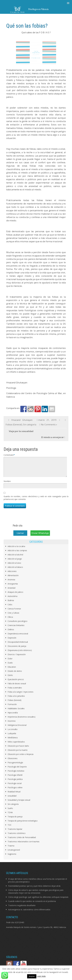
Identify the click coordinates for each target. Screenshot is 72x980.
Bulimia (11, 604)
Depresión (12, 641)
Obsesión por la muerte (18, 753)
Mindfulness (13, 741)
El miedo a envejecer (52, 437)
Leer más (41, 976)
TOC (9, 828)
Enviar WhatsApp (40, 536)
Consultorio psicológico (17, 624)
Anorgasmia (13, 587)
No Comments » (49, 424)
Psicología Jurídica (15, 782)
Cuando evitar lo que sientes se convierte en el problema (32, 904)
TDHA (10, 816)
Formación (12, 708)
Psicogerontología (15, 766)
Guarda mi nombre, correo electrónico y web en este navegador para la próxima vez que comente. (36, 501)
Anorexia (11, 583)
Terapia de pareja (15, 820)
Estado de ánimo (15, 674)
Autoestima (12, 599)
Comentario (9, 455)
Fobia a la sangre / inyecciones (21, 695)
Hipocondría (13, 716)
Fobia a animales (15, 691)
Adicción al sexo (14, 566)
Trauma (11, 849)
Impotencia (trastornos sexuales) (22, 720)
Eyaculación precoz (16, 683)
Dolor (10, 662)
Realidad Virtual (14, 795)
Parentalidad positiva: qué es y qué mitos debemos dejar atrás (34, 889)
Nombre (7, 484)
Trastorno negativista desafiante (22, 909)
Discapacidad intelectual (18, 645)
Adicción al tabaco (15, 570)
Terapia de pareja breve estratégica (23, 824)
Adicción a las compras (17, 554)
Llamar (20, 536)
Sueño (10, 811)
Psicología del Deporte (17, 770)
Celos (10, 608)
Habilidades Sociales (16, 712)
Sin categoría (30, 424)
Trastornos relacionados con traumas (24, 845)
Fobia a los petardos (16, 699)
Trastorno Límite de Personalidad (22, 841)
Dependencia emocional (18, 637)
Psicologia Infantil (15, 778)
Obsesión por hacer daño (18, 749)
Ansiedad (11, 591)
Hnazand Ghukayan (22, 420)
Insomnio (12, 724)
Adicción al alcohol (15, 558)
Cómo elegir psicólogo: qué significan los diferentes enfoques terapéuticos (39, 900)
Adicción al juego (15, 562)
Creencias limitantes (16, 628)
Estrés (10, 678)
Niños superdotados (16, 745)
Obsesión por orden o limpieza (21, 757)
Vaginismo (12, 857)
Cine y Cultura (13, 616)
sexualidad (12, 799)
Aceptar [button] (32, 976)
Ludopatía (12, 737)
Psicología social (15, 787)
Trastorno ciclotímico (17, 836)
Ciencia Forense (14, 612)
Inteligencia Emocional (17, 728)
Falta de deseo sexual (17, 687)
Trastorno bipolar (15, 832)
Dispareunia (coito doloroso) (20, 653)
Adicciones (12, 574)
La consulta (12, 732)
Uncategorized (14, 853)
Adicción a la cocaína (16, 549)
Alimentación (13, 579)
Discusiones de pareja (17, 649)
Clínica (10, 620)
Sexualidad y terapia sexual (19, 803)
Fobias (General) (14, 424)
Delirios (11, 633)
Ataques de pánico (15, 595)
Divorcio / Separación (17, 658)
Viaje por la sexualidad (21, 431)
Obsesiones (13, 762)
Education (12, 670)
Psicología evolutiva (16, 774)
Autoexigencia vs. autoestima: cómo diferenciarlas (29, 913)
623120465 (20, 926)
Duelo (10, 666)
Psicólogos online (15, 791)
